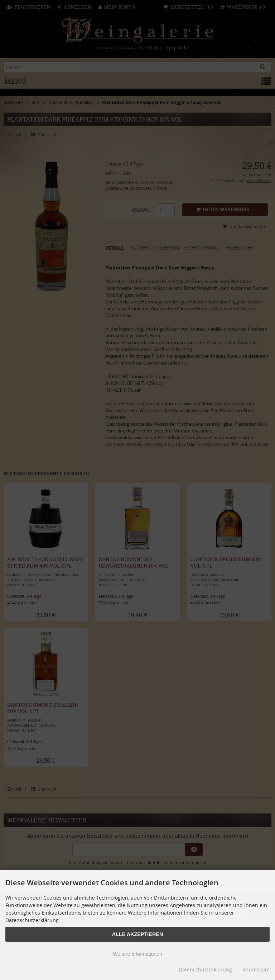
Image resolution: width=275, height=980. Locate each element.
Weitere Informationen (137, 954)
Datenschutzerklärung (205, 969)
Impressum (256, 969)
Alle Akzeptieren (138, 934)
